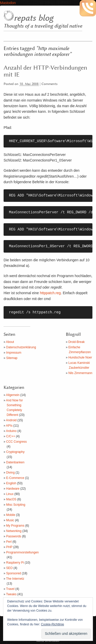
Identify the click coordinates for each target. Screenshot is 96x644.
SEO (9, 568)
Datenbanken (15, 462)
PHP (9, 547)
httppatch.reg (50, 293)
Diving (10, 473)
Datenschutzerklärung (21, 347)
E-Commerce (15, 478)
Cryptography (15, 452)
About (10, 342)
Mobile (11, 515)
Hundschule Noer (80, 357)
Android (11, 420)
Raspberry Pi (15, 563)
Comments (50, 84)
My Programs (15, 526)
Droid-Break (77, 342)
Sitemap (12, 358)
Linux (10, 494)
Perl (9, 542)
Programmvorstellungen (22, 552)
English (11, 483)
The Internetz (15, 579)
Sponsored (14, 573)
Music (10, 520)
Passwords (14, 536)
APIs (9, 426)
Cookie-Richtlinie (52, 624)
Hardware (13, 489)
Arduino (11, 431)
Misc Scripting (16, 505)
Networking (14, 531)
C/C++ (11, 436)
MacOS (11, 499)
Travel (10, 589)
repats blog (34, 18)
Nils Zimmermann (80, 373)
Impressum (14, 353)
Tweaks (11, 594)
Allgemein (13, 395)
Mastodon (8, 3)
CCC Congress (17, 442)
